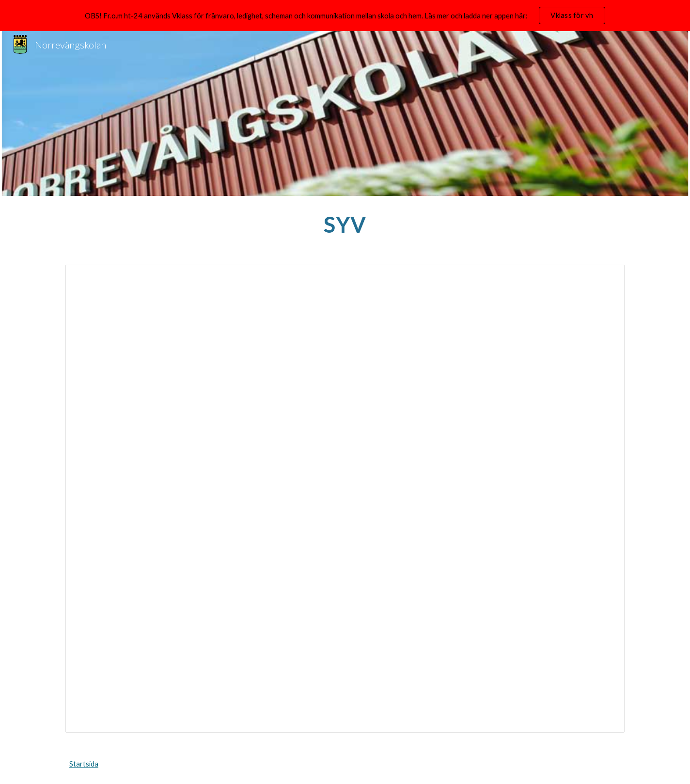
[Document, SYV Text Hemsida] (345, 499)
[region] (345, 16)
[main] (345, 224)
